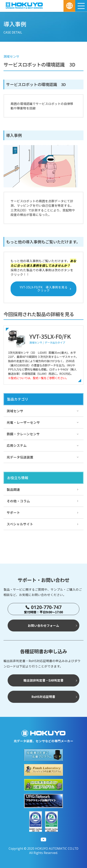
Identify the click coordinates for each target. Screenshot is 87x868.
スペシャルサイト (20, 524)
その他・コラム (18, 501)
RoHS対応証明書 (43, 697)
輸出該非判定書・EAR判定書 (43, 680)
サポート (13, 512)
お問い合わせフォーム (43, 625)
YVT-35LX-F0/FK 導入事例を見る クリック (45, 289)
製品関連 (13, 489)
